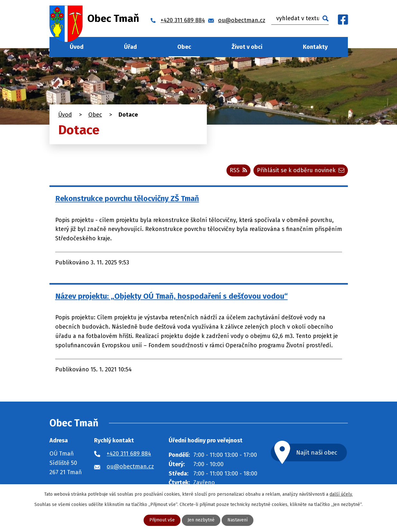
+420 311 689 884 (129, 454)
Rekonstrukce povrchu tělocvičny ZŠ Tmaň (127, 199)
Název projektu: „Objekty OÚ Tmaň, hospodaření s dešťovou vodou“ (172, 296)
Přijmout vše (162, 520)
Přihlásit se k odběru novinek (301, 170)
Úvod (77, 47)
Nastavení (238, 520)
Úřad (130, 47)
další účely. (341, 494)
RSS (238, 170)
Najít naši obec (317, 452)
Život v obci (247, 47)
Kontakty (315, 47)
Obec (184, 47)
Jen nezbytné (201, 520)
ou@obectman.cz (130, 466)
